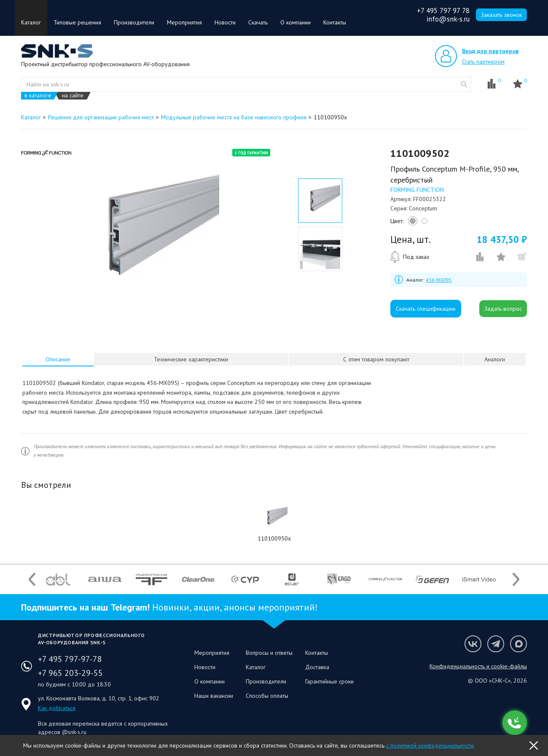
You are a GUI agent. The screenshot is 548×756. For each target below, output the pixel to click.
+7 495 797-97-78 (70, 659)
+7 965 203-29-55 (70, 673)
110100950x (274, 538)
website (464, 84)
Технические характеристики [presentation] (191, 359)
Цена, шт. (411, 239)
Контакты (335, 22)
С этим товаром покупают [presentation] (376, 359)
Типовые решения (77, 22)
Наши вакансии (214, 696)
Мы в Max (518, 644)
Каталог (31, 22)
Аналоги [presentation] (495, 359)
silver (411, 223)
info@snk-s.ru (448, 19)
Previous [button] (32, 579)
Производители (134, 22)
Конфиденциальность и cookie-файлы (478, 666)
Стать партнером (483, 62)
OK (534, 745)
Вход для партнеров (490, 51)
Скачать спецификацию (426, 309)
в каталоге (38, 96)
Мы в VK (473, 644)
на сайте (73, 96)
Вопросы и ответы (269, 653)
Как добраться (57, 708)
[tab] (58, 359)
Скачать (258, 22)
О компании (295, 22)
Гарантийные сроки (329, 681)
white (423, 223)
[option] (145, 233)
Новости (225, 22)
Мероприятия (184, 22)
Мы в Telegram (496, 644)
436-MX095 (439, 280)
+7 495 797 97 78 (443, 11)
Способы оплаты (267, 696)
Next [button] (516, 579)
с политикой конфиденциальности (430, 745)
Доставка (317, 667)
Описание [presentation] (58, 359)
